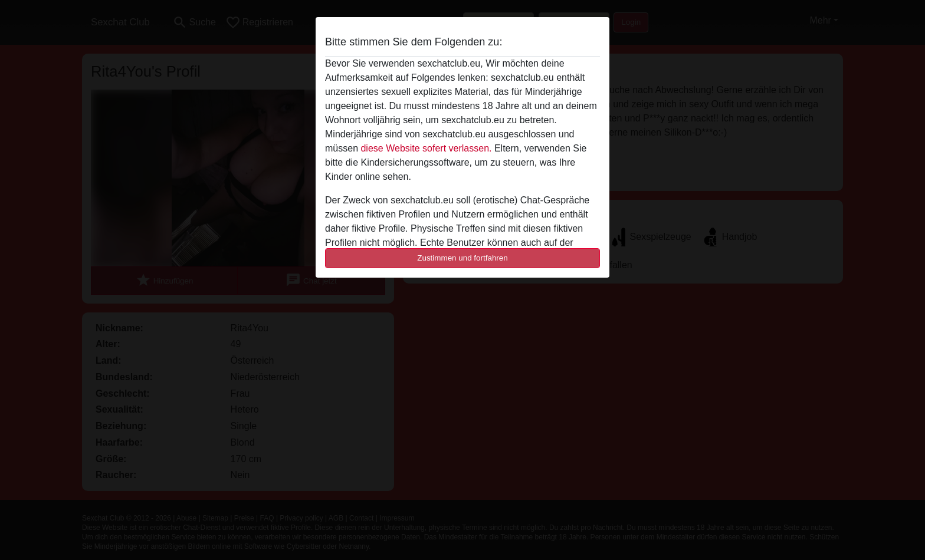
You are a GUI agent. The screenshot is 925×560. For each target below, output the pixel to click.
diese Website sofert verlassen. (426, 148)
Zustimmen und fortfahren (462, 258)
